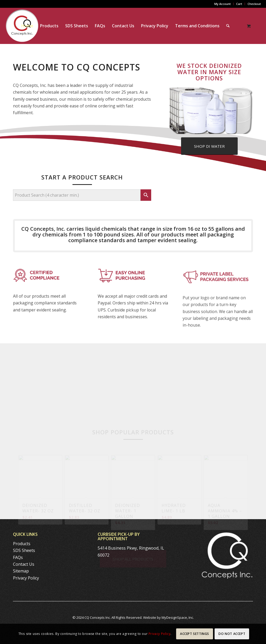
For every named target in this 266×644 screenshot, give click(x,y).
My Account (222, 4)
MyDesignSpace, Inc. (178, 617)
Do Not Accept (232, 634)
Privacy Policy (26, 578)
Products (22, 544)
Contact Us (24, 564)
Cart (239, 4)
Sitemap (21, 571)
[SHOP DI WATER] (209, 146)
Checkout (254, 4)
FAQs (18, 557)
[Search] (228, 26)
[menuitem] (223, 4)
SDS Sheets (24, 550)
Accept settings (195, 634)
